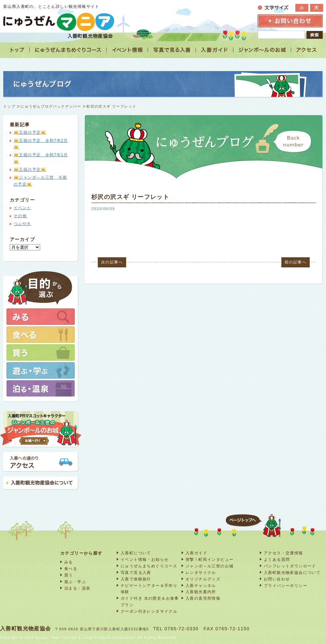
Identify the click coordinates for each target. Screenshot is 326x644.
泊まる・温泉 (77, 588)
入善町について (136, 553)
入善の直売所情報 (203, 598)
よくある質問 (277, 559)
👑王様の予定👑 (30, 132)
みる (69, 562)
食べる (71, 569)
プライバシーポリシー (286, 585)
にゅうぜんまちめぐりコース (149, 566)
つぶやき (22, 224)
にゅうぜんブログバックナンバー (51, 106)
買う (69, 575)
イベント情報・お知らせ (145, 559)
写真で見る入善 (136, 572)
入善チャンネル (201, 585)
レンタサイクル (201, 572)
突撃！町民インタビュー (209, 559)
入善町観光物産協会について (292, 572)
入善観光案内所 (201, 592)
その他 (20, 216)
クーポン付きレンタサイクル (149, 611)
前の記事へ (296, 262)
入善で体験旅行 (136, 579)
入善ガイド (196, 553)
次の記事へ (112, 262)
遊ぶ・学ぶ (75, 582)
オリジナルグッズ (203, 579)
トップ (9, 106)
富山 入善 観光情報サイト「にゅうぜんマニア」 (59, 22)
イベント (22, 208)
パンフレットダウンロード (290, 566)
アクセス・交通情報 (283, 553)
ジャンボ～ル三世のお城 (209, 566)
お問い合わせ (277, 579)
